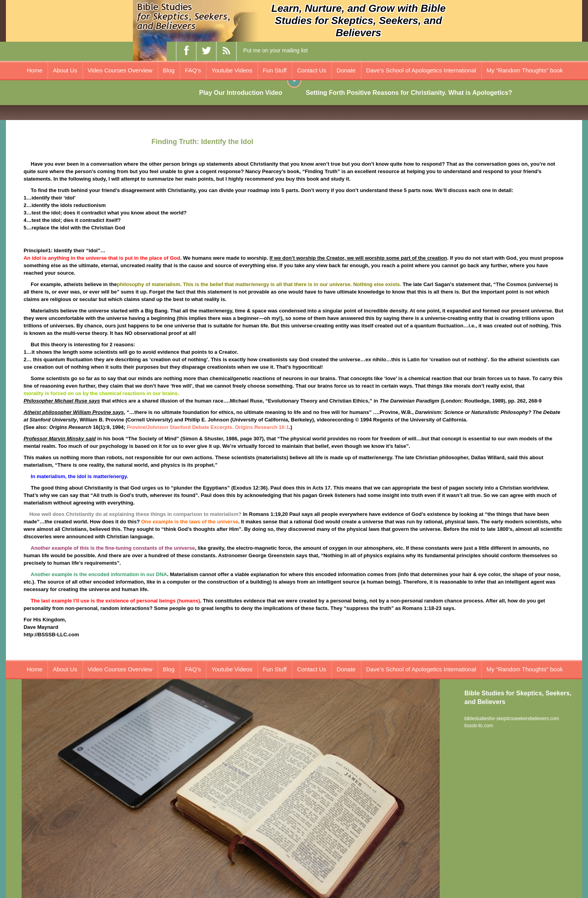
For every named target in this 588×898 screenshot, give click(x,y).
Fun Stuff (275, 70)
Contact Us (312, 70)
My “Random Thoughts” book (525, 70)
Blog (169, 70)
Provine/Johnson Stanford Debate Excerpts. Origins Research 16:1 (208, 427)
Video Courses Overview (120, 70)
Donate (346, 70)
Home (35, 70)
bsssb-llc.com (479, 726)
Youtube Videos (232, 70)
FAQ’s (193, 70)
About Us (65, 70)
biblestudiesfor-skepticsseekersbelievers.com (512, 719)
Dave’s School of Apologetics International (421, 70)
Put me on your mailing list (275, 50)
